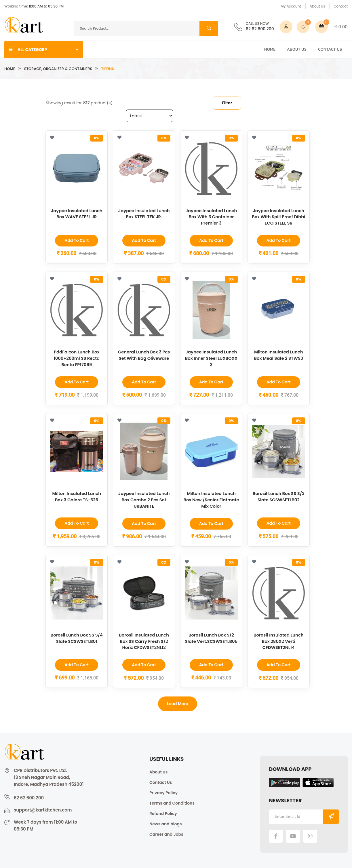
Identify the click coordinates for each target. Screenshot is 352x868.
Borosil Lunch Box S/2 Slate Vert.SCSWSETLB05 (211, 637)
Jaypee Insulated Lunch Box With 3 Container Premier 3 (211, 217)
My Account (291, 6)
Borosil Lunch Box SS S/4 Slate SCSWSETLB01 (77, 637)
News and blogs (166, 823)
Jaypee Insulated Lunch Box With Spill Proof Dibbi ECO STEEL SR (279, 217)
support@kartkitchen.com (43, 809)
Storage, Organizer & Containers (58, 69)
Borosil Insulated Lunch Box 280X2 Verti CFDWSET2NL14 (279, 640)
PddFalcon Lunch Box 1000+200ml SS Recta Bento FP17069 (77, 358)
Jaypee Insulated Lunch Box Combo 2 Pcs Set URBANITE (144, 499)
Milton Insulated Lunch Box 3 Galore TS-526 (77, 496)
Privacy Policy (163, 792)
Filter (227, 103)
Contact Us (330, 50)
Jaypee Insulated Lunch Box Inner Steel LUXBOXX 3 (211, 358)
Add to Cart (77, 240)
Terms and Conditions (172, 802)
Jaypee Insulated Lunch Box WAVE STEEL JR (77, 214)
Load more (178, 703)
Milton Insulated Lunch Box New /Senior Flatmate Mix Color (211, 499)
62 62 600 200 (260, 27)
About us (158, 771)
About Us (317, 6)
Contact (341, 6)
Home (270, 50)
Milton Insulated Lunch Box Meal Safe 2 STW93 (278, 355)
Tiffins (107, 69)
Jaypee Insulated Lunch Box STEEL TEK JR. (144, 214)
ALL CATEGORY (44, 50)
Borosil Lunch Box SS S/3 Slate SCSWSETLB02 (279, 496)
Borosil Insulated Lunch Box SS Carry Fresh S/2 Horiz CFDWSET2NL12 (144, 640)
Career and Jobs (166, 833)
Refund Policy (163, 813)
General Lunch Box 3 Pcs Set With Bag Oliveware (144, 355)
